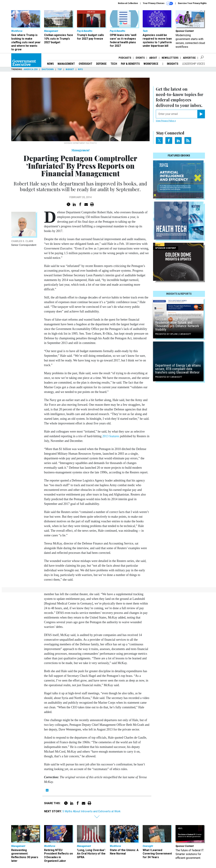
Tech (114, 64)
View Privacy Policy (166, 121)
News (50, 64)
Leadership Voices (194, 64)
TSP (60, 69)
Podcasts (125, 58)
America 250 (31, 69)
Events (140, 58)
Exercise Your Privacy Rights (192, 3)
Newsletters (170, 58)
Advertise (189, 58)
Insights (173, 64)
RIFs (80, 69)
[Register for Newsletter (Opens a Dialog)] (201, 114)
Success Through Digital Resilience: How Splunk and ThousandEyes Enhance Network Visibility (177, 324)
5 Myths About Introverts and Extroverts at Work (91, 811)
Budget (70, 69)
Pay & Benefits (130, 64)
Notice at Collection (128, 3)
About (153, 58)
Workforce (151, 64)
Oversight (86, 64)
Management (66, 64)
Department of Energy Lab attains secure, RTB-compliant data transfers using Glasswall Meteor (178, 369)
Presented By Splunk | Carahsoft (173, 334)
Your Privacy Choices (158, 3)
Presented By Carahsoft (169, 377)
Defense (101, 64)
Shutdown (48, 69)
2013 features (111, 436)
